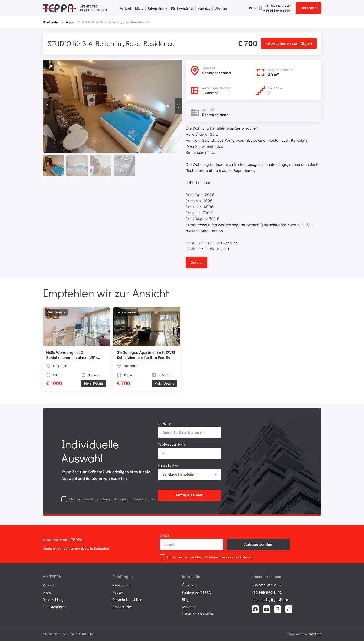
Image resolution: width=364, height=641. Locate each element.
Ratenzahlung (157, 8)
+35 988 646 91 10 (277, 10)
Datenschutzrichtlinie (198, 614)
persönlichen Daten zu (138, 499)
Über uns (221, 8)
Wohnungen (121, 585)
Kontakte (204, 8)
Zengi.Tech (314, 634)
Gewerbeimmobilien (127, 600)
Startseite (50, 22)
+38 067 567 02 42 (277, 6)
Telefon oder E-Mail (172, 444)
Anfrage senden (190, 495)
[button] (178, 106)
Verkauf (126, 8)
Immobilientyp (168, 465)
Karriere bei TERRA (196, 592)
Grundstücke (122, 607)
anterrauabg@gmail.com (270, 600)
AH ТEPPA (52, 577)
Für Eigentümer (182, 8)
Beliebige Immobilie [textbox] (178, 474)
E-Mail (164, 536)
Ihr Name (164, 424)
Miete (139, 8)
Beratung (309, 8)
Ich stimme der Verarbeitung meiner (95, 499)
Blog (185, 600)
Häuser (118, 592)
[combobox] (189, 474)
